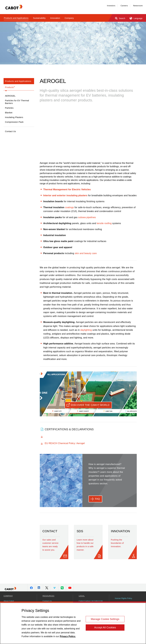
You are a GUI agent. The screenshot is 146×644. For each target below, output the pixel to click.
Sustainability (39, 18)
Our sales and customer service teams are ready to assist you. (51, 545)
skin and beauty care (86, 253)
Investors (111, 6)
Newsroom (138, 6)
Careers (124, 6)
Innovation (55, 18)
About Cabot (9, 601)
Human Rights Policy (124, 598)
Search (120, 18)
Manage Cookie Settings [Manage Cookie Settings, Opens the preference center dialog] (105, 619)
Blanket (9, 113)
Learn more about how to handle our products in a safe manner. (85, 545)
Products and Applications (16, 18)
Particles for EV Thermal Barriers (17, 102)
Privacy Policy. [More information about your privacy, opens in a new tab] (68, 636)
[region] (73, 623)
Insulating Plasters (14, 117)
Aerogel (10, 96)
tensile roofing (104, 223)
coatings (69, 207)
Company (69, 18)
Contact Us (10, 131)
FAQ (97, 499)
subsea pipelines (87, 217)
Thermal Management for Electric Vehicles (67, 189)
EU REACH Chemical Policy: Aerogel (65, 443)
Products (10, 87)
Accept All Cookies (105, 628)
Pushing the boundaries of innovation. (117, 543)
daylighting (86, 330)
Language (136, 18)
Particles (9, 108)
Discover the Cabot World (90, 405)
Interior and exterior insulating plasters (65, 195)
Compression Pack (14, 122)
